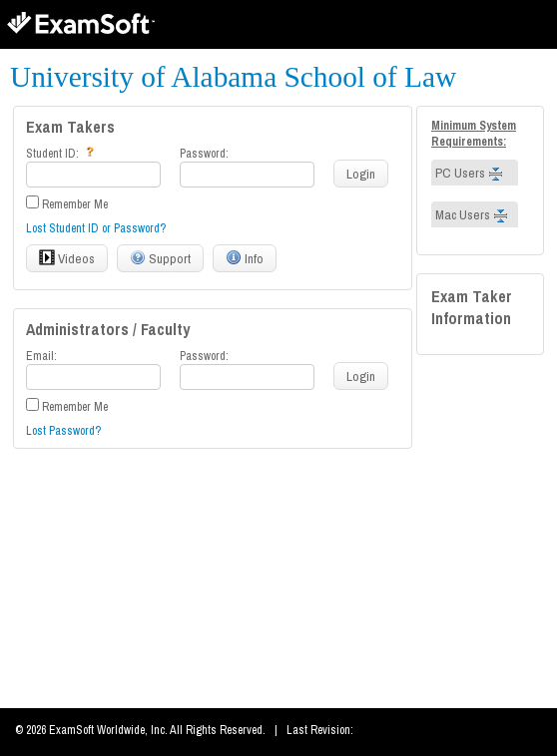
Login (361, 174)
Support (160, 258)
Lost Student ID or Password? (96, 228)
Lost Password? (63, 431)
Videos (67, 258)
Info (245, 258)
